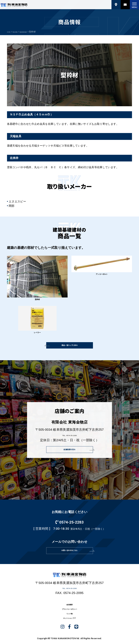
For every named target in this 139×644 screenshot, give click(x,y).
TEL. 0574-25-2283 (69, 444)
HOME (10, 32)
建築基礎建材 (34, 32)
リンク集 (69, 638)
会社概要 (69, 624)
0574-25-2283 (69, 533)
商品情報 (20, 32)
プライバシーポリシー (69, 631)
